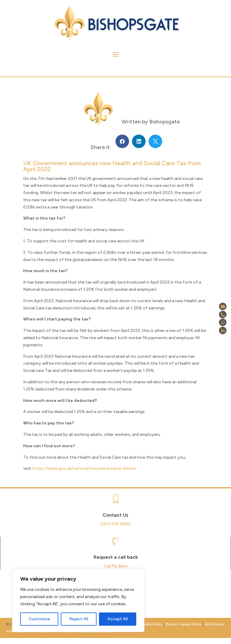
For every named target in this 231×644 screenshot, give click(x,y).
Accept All (118, 619)
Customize (39, 619)
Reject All (79, 619)
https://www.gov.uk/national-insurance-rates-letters (84, 468)
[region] (78, 600)
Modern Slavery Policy (183, 624)
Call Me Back (115, 566)
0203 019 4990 (116, 524)
